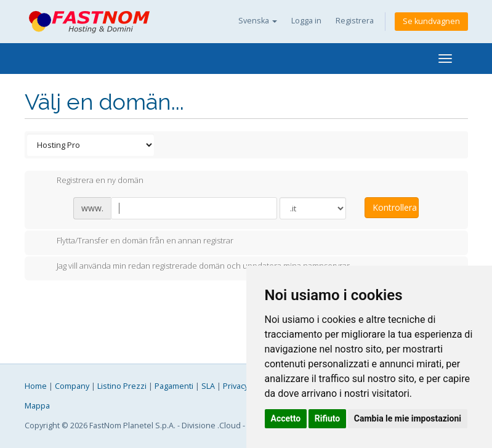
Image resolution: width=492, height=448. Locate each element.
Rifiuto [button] (328, 418)
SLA (208, 386)
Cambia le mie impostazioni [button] (408, 418)
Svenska (258, 21)
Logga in (306, 21)
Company (72, 386)
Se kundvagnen (431, 21)
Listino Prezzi (122, 386)
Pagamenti (174, 386)
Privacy (236, 386)
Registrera (355, 21)
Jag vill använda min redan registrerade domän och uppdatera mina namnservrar (193, 267)
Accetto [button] (286, 418)
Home (36, 386)
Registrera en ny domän (90, 181)
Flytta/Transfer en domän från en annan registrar (135, 242)
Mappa (37, 406)
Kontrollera (395, 207)
